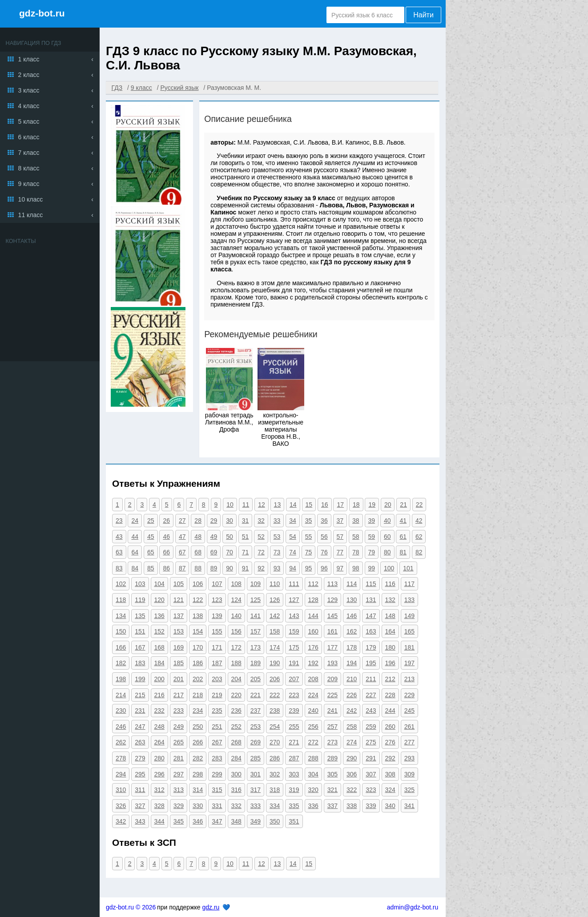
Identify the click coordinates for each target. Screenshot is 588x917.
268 (236, 742)
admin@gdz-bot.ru (413, 907)
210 (352, 679)
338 (352, 806)
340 (390, 806)
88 (198, 568)
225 (332, 695)
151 (140, 631)
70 (230, 552)
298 (198, 774)
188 (236, 663)
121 (179, 600)
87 (182, 568)
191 (294, 663)
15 (309, 505)
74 (293, 552)
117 (409, 584)
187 (217, 663)
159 (294, 631)
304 (313, 774)
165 (409, 631)
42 (419, 521)
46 (166, 537)
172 (236, 647)
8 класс (29, 168)
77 (340, 552)
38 (356, 521)
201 (179, 679)
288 (313, 758)
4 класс (29, 106)
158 (275, 631)
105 (179, 584)
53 (277, 537)
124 (236, 600)
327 (140, 806)
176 (313, 647)
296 (159, 774)
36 (324, 521)
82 (419, 552)
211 (371, 679)
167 (140, 647)
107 (217, 584)
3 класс (29, 90)
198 (121, 679)
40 (387, 521)
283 (217, 758)
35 (309, 521)
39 (372, 521)
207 (294, 679)
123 (217, 600)
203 (217, 679)
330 (198, 806)
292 (390, 758)
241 (332, 711)
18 (356, 505)
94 (293, 568)
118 (121, 600)
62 (419, 537)
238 (275, 711)
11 (246, 505)
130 (352, 600)
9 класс (29, 184)
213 (409, 679)
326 (121, 806)
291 (371, 758)
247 (140, 727)
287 (294, 758)
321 (332, 790)
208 (313, 679)
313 (179, 790)
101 (408, 568)
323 (371, 790)
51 (246, 537)
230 (121, 711)
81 (403, 552)
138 (198, 616)
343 (140, 821)
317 (256, 790)
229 (409, 695)
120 (159, 600)
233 (179, 711)
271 (294, 742)
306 (352, 774)
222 (275, 695)
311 (140, 790)
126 (275, 600)
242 (352, 711)
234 (198, 711)
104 (159, 584)
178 (352, 647)
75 (309, 552)
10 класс (31, 199)
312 (159, 790)
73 (277, 552)
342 (121, 821)
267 (217, 742)
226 (352, 695)
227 (371, 695)
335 (294, 806)
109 (256, 584)
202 (198, 679)
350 (275, 821)
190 (275, 663)
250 (198, 727)
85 (151, 568)
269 (256, 742)
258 (352, 727)
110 (275, 584)
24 (135, 521)
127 (294, 600)
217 (179, 695)
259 (371, 727)
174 (275, 647)
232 (159, 711)
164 (390, 631)
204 (236, 679)
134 (121, 616)
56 (324, 537)
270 (275, 742)
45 (151, 537)
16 (325, 505)
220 (236, 695)
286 (275, 758)
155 (217, 631)
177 (332, 647)
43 (119, 537)
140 (236, 616)
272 (313, 742)
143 (294, 616)
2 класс (29, 75)
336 (313, 806)
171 (217, 647)
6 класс (29, 137)
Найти (423, 15)
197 (409, 663)
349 (256, 821)
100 (389, 568)
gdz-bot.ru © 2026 (131, 907)
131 (371, 600)
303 (294, 774)
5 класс (29, 121)
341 (409, 806)
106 (198, 584)
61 (403, 537)
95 (309, 568)
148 (390, 616)
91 (246, 568)
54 (293, 537)
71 (246, 552)
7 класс (29, 153)
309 (409, 774)
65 (151, 552)
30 (230, 521)
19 (372, 505)
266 (198, 742)
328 (159, 806)
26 (166, 521)
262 (121, 742)
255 (294, 727)
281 (179, 758)
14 (293, 505)
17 (340, 505)
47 (182, 537)
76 (324, 552)
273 (332, 742)
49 (214, 537)
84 (135, 568)
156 (236, 631)
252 (236, 727)
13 (278, 505)
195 (371, 663)
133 (409, 600)
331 (217, 806)
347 (217, 821)
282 (198, 758)
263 (140, 742)
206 (275, 679)
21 (403, 505)
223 (294, 695)
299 (217, 774)
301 (256, 774)
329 (179, 806)
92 (261, 568)
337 (332, 806)
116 (390, 584)
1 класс (29, 59)
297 (179, 774)
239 (294, 711)
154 (198, 631)
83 (119, 568)
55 (309, 537)
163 (371, 631)
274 (352, 742)
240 (313, 711)
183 (140, 663)
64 (135, 552)
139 (217, 616)
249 (179, 727)
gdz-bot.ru (42, 13)
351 (294, 821)
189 (256, 663)
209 (332, 679)
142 (275, 616)
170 (198, 647)
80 (387, 552)
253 (256, 727)
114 (352, 584)
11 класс (31, 215)
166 (121, 647)
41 (403, 521)
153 (179, 631)
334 (275, 806)
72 (261, 552)
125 (256, 600)
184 (159, 663)
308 (390, 774)
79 (372, 552)
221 (256, 695)
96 (324, 568)
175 (294, 647)
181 (409, 647)
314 (198, 790)
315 (217, 790)
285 (256, 758)
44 (135, 537)
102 (121, 584)
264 (159, 742)
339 (371, 806)
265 (179, 742)
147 (371, 616)
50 (230, 537)
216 (159, 695)
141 (256, 616)
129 (332, 600)
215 (140, 695)
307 (371, 774)
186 (198, 663)
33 (277, 521)
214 (121, 695)
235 (217, 711)
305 (332, 774)
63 (119, 552)
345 (179, 821)
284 (236, 758)
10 (230, 505)
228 (390, 695)
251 (217, 727)
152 (159, 631)
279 (140, 758)
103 (140, 584)
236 (236, 711)
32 (261, 521)
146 (352, 616)
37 (340, 521)
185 (179, 663)
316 (236, 790)
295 (140, 774)
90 (230, 568)
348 (236, 821)
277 (409, 742)
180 (390, 647)
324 (390, 790)
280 (159, 758)
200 (159, 679)
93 (277, 568)
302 (275, 774)
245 (409, 711)
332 (236, 806)
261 (409, 727)
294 (121, 774)
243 (371, 711)
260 (390, 727)
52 (261, 537)
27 (182, 521)
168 (159, 647)
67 (182, 552)
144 (313, 616)
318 (275, 790)
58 (356, 537)
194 (352, 663)
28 (198, 521)
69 (214, 552)
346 (198, 821)
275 (371, 742)
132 (390, 600)
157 (256, 631)
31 (246, 521)
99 (372, 568)
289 (332, 758)
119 (140, 600)
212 (390, 679)
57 (340, 537)
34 (293, 521)
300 (236, 774)
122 (198, 600)
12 (262, 505)
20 (388, 505)
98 (356, 568)
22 (419, 505)
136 (159, 616)
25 (151, 521)
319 (294, 790)
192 (313, 663)
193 (332, 663)
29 (214, 521)
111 (294, 584)
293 (409, 758)
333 (256, 806)
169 (179, 647)
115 (371, 584)
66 (166, 552)
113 (332, 584)
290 (352, 758)
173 (256, 647)
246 (121, 727)
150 (121, 631)
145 (332, 616)
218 (198, 695)
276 (390, 742)
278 (121, 758)
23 (119, 521)
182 (121, 663)
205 (256, 679)
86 (166, 568)
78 (356, 552)
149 (409, 616)
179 (371, 647)
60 (387, 537)
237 (256, 711)
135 (140, 616)
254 (275, 727)
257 (332, 727)
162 (352, 631)
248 (159, 727)
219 (217, 695)
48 (198, 537)
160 (313, 631)
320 (313, 790)
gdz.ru (211, 907)
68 (198, 552)
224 (313, 695)
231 (140, 711)
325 (409, 790)
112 (313, 584)
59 (372, 537)
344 (159, 821)
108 (236, 584)
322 (352, 790)
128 (313, 600)
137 (179, 616)
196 (390, 663)
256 (313, 727)
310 (121, 790)
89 (214, 568)
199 (140, 679)
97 (340, 568)
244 (390, 711)
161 (332, 631)
